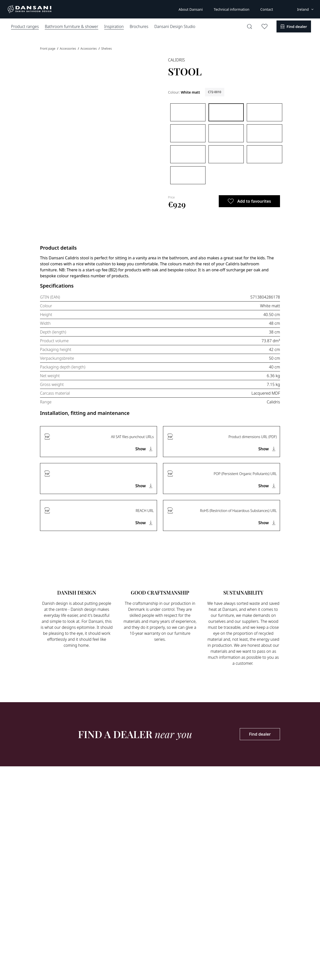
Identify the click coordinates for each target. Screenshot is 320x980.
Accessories (68, 49)
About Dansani (191, 9)
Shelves (106, 49)
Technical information (231, 9)
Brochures (139, 26)
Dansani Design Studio (175, 26)
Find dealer (260, 734)
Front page (48, 49)
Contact (267, 9)
